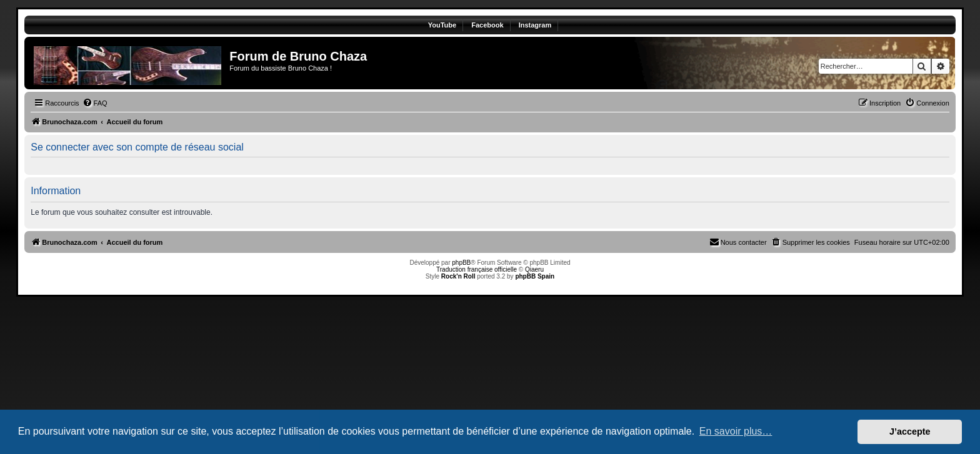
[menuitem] (95, 103)
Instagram (535, 25)
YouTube (442, 25)
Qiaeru (534, 269)
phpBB (461, 263)
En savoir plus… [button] (736, 431)
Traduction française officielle (477, 269)
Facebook (487, 25)
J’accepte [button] (910, 432)
